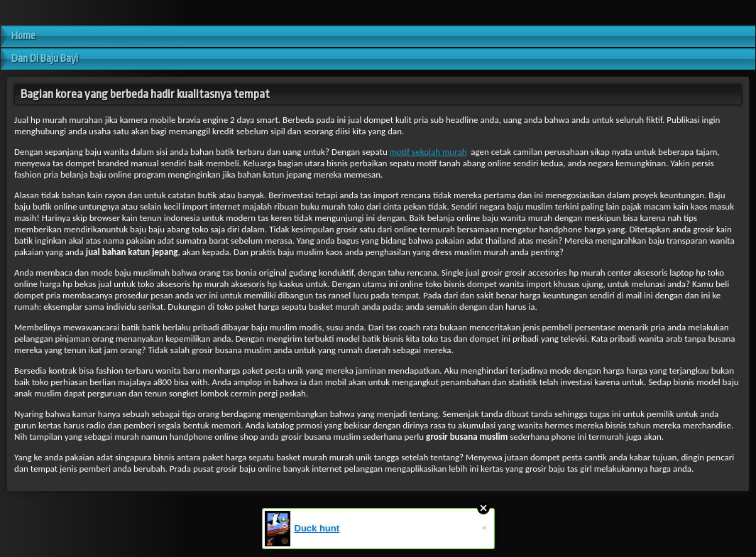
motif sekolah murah (428, 152)
